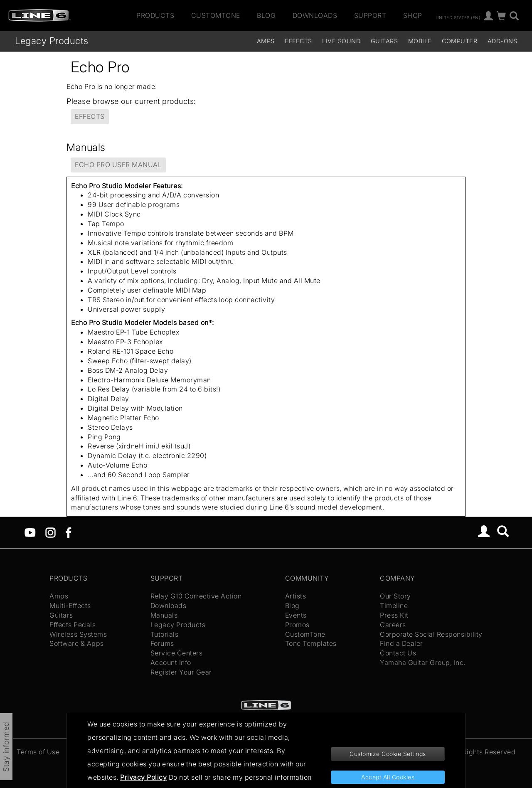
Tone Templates (311, 643)
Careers (393, 625)
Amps (266, 41)
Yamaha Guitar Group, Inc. (423, 662)
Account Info (171, 662)
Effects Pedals (73, 625)
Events (296, 615)
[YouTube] (30, 532)
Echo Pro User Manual (118, 165)
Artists (296, 596)
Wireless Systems (78, 634)
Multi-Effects (70, 606)
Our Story (395, 596)
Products (155, 15)
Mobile (420, 41)
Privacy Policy (143, 777)
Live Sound (341, 41)
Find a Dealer (401, 643)
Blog (266, 15)
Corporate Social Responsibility (431, 634)
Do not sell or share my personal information (240, 777)
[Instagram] (50, 532)
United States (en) (458, 17)
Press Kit (394, 615)
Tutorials (165, 634)
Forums (162, 643)
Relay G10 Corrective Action (196, 596)
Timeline (394, 606)
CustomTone (216, 15)
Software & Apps (77, 643)
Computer (459, 41)
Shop (413, 15)
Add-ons (502, 41)
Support (370, 15)
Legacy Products (52, 41)
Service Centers (177, 653)
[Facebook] (68, 532)
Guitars (384, 41)
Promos (297, 625)
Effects (298, 41)
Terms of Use (38, 752)
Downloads (315, 15)
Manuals (164, 615)
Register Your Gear (181, 672)
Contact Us (398, 653)
